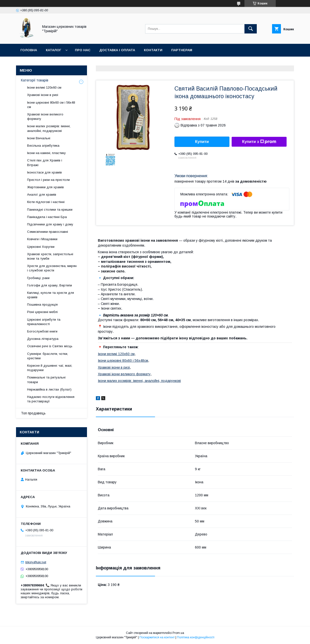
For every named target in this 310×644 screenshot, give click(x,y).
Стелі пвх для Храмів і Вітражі (45, 163)
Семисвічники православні (48, 232)
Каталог (53, 50)
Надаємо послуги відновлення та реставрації (51, 399)
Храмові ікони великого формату (124, 374)
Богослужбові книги (42, 331)
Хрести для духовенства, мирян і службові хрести (52, 268)
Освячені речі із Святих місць (50, 346)
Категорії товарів (35, 80)
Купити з (259, 142)
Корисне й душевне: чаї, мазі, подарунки (50, 368)
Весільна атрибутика (43, 146)
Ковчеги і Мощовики (42, 239)
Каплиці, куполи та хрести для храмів (51, 295)
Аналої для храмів (42, 195)
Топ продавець (33, 413)
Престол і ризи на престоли (48, 180)
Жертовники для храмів (45, 187)
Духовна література (43, 339)
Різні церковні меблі (42, 312)
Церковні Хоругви (41, 247)
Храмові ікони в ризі (114, 367)
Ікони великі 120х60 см (116, 354)
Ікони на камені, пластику (46, 153)
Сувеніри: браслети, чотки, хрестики (48, 356)
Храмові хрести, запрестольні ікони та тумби (50, 256)
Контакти (153, 50)
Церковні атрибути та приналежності (44, 322)
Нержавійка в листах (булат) (49, 389)
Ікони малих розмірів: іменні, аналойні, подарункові (139, 381)
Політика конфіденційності (196, 637)
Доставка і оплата (117, 50)
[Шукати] (251, 29)
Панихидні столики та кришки (50, 210)
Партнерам (182, 50)
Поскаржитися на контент (157, 637)
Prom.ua (178, 633)
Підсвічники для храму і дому (50, 224)
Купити (202, 142)
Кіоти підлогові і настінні (46, 202)
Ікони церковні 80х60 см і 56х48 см (51, 105)
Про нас (83, 50)
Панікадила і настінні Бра (47, 217)
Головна (29, 50)
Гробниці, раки (38, 278)
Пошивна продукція (42, 305)
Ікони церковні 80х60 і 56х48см (123, 361)
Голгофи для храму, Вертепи (50, 285)
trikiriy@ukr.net (36, 562)
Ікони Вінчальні (39, 138)
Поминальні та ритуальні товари (46, 380)
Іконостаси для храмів (44, 172)
